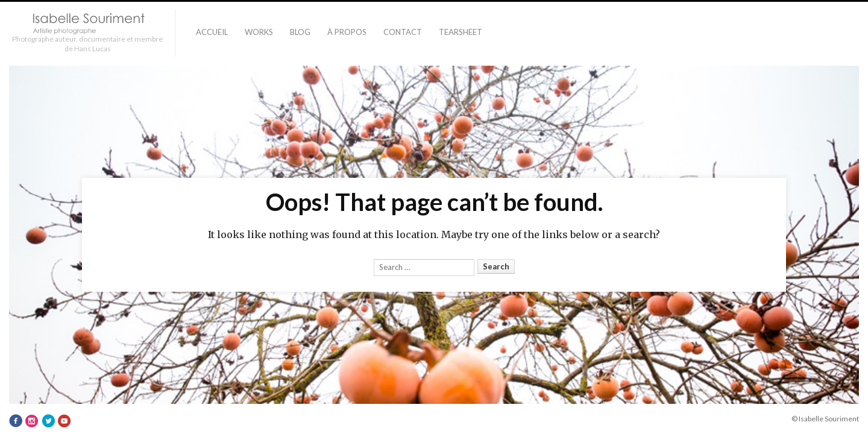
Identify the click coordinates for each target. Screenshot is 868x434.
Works (259, 32)
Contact (403, 32)
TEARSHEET (461, 32)
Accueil (212, 32)
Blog (300, 32)
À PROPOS (347, 32)
